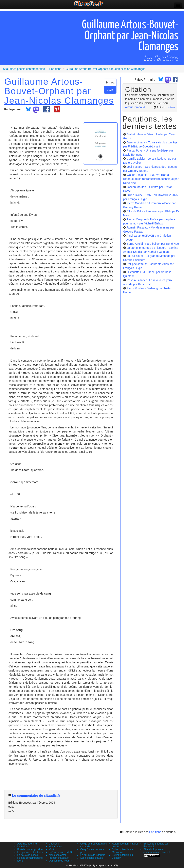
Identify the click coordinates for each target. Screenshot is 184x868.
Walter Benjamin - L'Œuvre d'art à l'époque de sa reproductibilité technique (151, 179)
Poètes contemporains (30, 858)
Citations (54, 844)
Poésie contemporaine (30, 849)
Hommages (55, 847)
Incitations (23, 847)
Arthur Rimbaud (135, 107)
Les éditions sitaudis (92, 858)
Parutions (155, 832)
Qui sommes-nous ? (60, 861)
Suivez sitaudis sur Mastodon (122, 851)
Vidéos (53, 849)
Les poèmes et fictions (30, 852)
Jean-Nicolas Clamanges (59, 100)
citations (171, 107)
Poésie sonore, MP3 (60, 852)
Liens (20, 861)
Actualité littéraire (27, 844)
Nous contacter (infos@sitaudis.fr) (59, 856)
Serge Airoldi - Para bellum (153, 244)
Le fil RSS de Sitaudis (93, 855)
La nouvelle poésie (28, 855)
